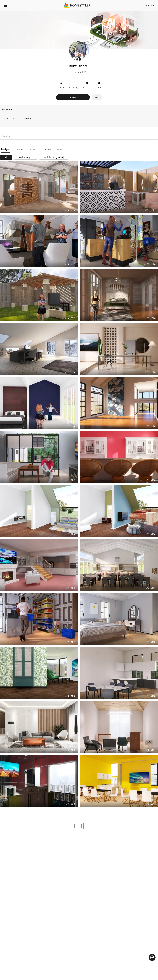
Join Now (150, 5)
